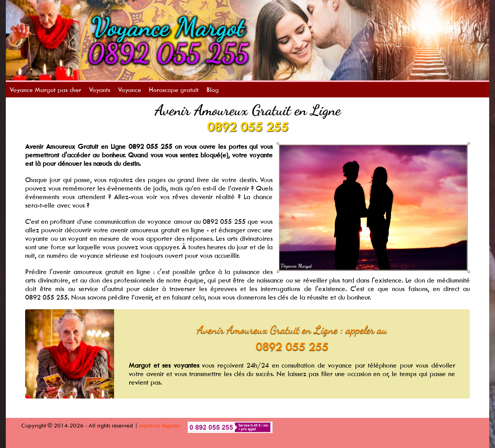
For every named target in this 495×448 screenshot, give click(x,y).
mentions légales (160, 425)
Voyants (100, 90)
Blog (213, 90)
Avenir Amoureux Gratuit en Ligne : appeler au (292, 330)
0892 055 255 (247, 127)
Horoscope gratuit (174, 90)
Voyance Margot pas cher (45, 90)
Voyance (130, 90)
